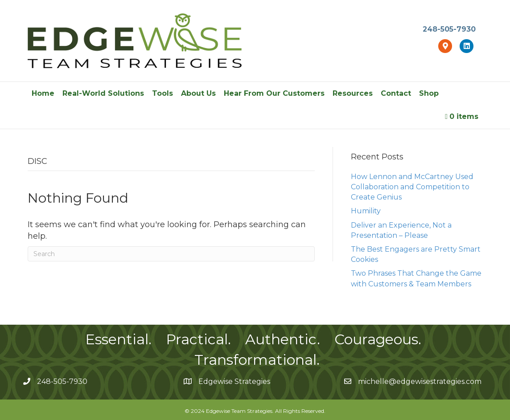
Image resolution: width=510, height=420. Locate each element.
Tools (162, 93)
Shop (429, 93)
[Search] (171, 254)
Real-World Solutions (103, 93)
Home (43, 93)
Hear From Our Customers (274, 93)
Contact (396, 93)
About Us (198, 93)
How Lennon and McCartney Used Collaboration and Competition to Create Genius (412, 187)
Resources (353, 93)
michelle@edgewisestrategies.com (420, 381)
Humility (366, 211)
